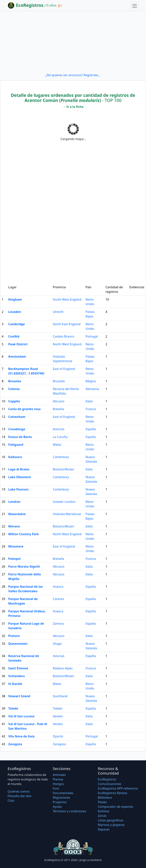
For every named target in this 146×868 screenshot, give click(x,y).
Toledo (13, 708)
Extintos (104, 811)
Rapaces (104, 829)
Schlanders (16, 676)
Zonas (102, 816)
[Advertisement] (73, 42)
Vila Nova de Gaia (21, 736)
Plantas (58, 779)
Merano (14, 526)
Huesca (58, 587)
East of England (64, 369)
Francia (91, 409)
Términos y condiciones (69, 811)
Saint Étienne (18, 668)
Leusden (15, 312)
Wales (57, 445)
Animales (59, 775)
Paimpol (14, 559)
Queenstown (18, 644)
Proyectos (60, 802)
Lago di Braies (19, 469)
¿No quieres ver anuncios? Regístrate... (73, 75)
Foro (56, 788)
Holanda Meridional (67, 514)
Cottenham (17, 417)
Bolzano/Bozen (64, 469)
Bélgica (91, 381)
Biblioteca (105, 797)
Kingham (15, 299)
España (91, 429)
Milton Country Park (23, 534)
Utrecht (58, 312)
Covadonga (17, 429)
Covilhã (14, 336)
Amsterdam (17, 356)
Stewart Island (19, 696)
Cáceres (58, 599)
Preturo (14, 636)
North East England (67, 324)
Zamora (58, 624)
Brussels (59, 381)
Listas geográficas (111, 820)
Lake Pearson (18, 489)
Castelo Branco (63, 336)
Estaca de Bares (20, 437)
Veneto (58, 716)
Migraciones (61, 797)
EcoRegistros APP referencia (118, 788)
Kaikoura (15, 457)
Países (102, 802)
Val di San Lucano (21, 716)
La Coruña (60, 437)
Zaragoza (15, 744)
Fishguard (16, 445)
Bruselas (15, 381)
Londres (14, 502)
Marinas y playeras (111, 825)
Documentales (63, 793)
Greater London (64, 502)
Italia (89, 401)
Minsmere (16, 546)
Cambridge (16, 324)
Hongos (58, 784)
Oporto (58, 736)
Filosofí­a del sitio (19, 796)
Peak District (18, 344)
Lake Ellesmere (20, 477)
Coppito (14, 401)
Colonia (14, 389)
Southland (60, 696)
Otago (57, 644)
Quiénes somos (19, 791)
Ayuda (57, 807)
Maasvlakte (17, 514)
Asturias (59, 429)
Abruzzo (59, 401)
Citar (11, 801)
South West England (67, 299)
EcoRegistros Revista (113, 793)
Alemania (92, 389)
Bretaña (58, 409)
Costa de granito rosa (24, 409)
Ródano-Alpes (63, 668)
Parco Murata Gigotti (24, 566)
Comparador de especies (116, 807)
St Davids (15, 684)
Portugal (92, 336)
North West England (67, 344)
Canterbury (61, 457)
